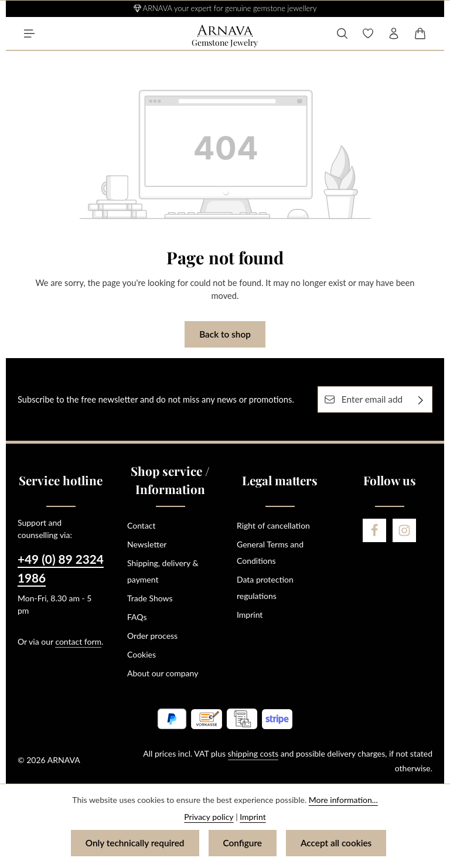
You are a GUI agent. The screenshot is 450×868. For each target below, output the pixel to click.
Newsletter (147, 544)
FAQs (137, 617)
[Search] (342, 33)
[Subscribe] (421, 399)
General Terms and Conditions (270, 552)
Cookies (142, 654)
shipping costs (253, 753)
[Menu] (29, 33)
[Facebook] (374, 530)
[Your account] (394, 33)
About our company (163, 673)
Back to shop (225, 334)
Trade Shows (150, 598)
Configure (243, 843)
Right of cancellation (273, 525)
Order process (152, 636)
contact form (78, 641)
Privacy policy (209, 817)
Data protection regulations (265, 588)
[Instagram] (404, 530)
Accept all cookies (336, 843)
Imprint (250, 615)
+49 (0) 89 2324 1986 (61, 568)
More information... (343, 800)
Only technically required (135, 843)
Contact (142, 525)
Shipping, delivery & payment (163, 571)
